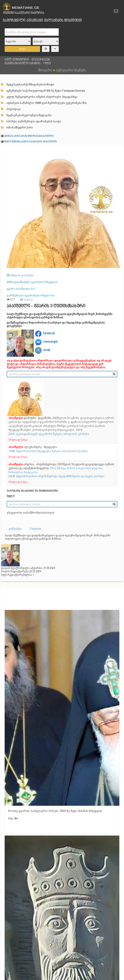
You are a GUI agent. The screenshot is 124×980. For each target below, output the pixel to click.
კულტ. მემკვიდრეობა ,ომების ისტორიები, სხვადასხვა (39, 97)
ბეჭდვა (27, 299)
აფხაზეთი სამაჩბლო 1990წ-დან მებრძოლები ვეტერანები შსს (44, 103)
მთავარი (45, 70)
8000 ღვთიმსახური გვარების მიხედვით (30, 142)
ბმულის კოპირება (20, 275)
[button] (120, 149)
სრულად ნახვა (18, 440)
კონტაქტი (15, 529)
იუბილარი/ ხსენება (71, 70)
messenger (51, 342)
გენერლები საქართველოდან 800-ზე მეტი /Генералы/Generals (43, 91)
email (47, 350)
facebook (49, 333)
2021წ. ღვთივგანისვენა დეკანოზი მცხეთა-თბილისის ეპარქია (49, 434)
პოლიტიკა (11, 109)
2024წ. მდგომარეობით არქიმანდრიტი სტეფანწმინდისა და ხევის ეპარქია (56, 476)
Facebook (36, 529)
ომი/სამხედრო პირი (17, 128)
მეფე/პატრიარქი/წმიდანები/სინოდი (28, 85)
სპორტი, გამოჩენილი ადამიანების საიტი (31, 121)
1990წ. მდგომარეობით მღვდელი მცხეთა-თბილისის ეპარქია (48, 451)
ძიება (22, 49)
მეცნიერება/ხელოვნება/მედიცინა (26, 115)
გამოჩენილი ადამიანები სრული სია (31, 295)
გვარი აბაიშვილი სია (21, 289)
